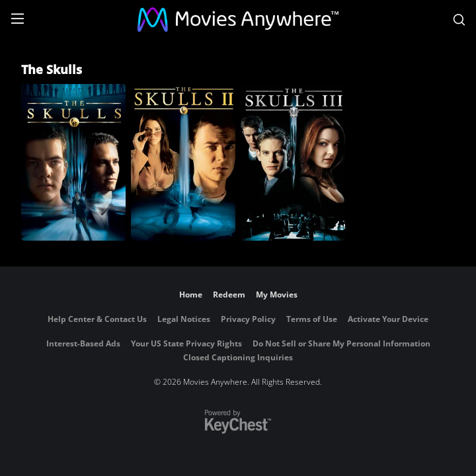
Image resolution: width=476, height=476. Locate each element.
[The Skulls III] (293, 162)
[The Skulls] (73, 162)
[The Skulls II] (183, 162)
